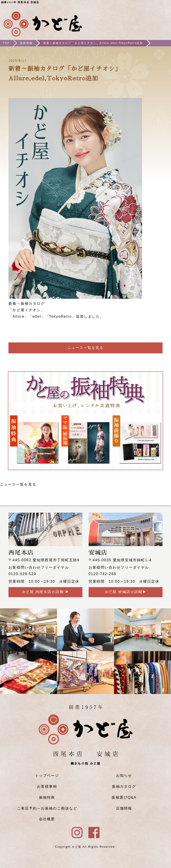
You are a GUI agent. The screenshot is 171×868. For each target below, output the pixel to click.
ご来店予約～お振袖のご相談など (47, 808)
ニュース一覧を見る (86, 348)
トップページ (47, 776)
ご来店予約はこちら (138, 20)
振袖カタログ (124, 786)
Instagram (151, 20)
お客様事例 (47, 786)
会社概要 (47, 819)
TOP (6, 43)
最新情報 (26, 43)
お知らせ (124, 776)
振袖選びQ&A (124, 797)
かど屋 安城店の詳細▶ (126, 592)
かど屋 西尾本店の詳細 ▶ (46, 592)
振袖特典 (47, 797)
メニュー (164, 20)
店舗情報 (124, 808)
